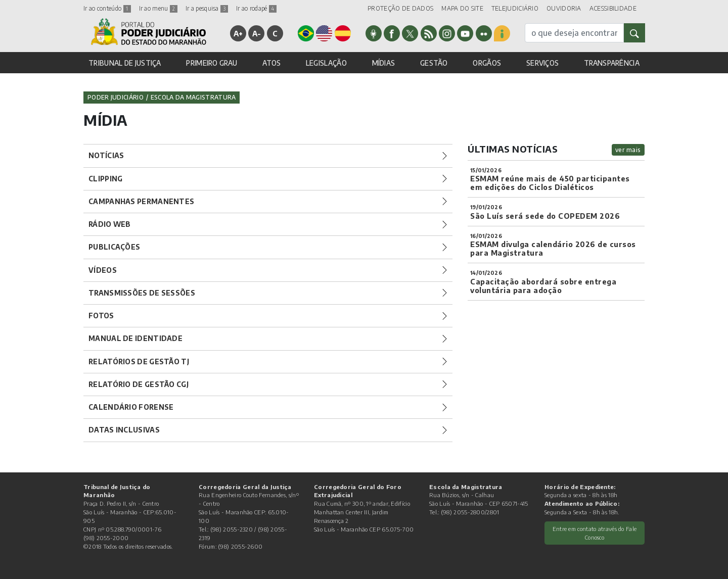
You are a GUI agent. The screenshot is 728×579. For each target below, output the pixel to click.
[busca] (574, 33)
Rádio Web (110, 224)
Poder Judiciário (116, 97)
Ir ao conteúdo (107, 8)
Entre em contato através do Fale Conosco (595, 533)
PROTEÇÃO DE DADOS (400, 8)
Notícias (106, 155)
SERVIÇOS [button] (542, 63)
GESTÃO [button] (434, 63)
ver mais (628, 150)
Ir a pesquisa (207, 8)
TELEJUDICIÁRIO (515, 8)
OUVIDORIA (564, 8)
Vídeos (103, 270)
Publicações (114, 247)
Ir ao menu (158, 8)
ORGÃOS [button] (487, 63)
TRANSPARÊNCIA (612, 63)
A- (257, 33)
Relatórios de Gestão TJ (139, 361)
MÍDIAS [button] (384, 63)
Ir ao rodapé (256, 8)
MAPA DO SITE (462, 8)
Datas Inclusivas (124, 430)
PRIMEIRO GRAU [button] (212, 63)
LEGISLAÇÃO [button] (326, 63)
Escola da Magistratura (193, 97)
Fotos (101, 316)
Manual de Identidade (135, 338)
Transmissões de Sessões (142, 293)
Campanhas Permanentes (141, 201)
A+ (238, 33)
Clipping (105, 179)
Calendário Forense (131, 407)
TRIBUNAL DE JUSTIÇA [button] (125, 63)
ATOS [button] (271, 63)
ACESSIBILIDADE (613, 8)
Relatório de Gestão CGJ (139, 384)
